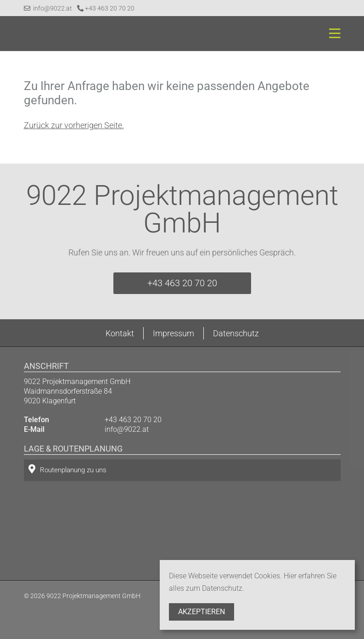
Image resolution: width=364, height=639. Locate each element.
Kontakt (120, 333)
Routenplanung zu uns (67, 469)
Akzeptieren (202, 612)
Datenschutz (236, 333)
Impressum (174, 333)
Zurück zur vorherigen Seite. (74, 125)
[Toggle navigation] (332, 34)
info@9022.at (48, 8)
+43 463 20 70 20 (106, 8)
